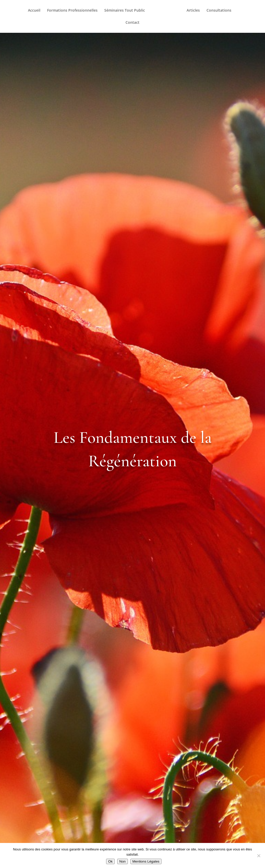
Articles (192, 11)
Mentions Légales (146, 861)
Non (122, 861)
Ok (110, 861)
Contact (132, 23)
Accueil (35, 11)
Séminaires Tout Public (126, 11)
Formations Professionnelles (74, 11)
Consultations (218, 11)
